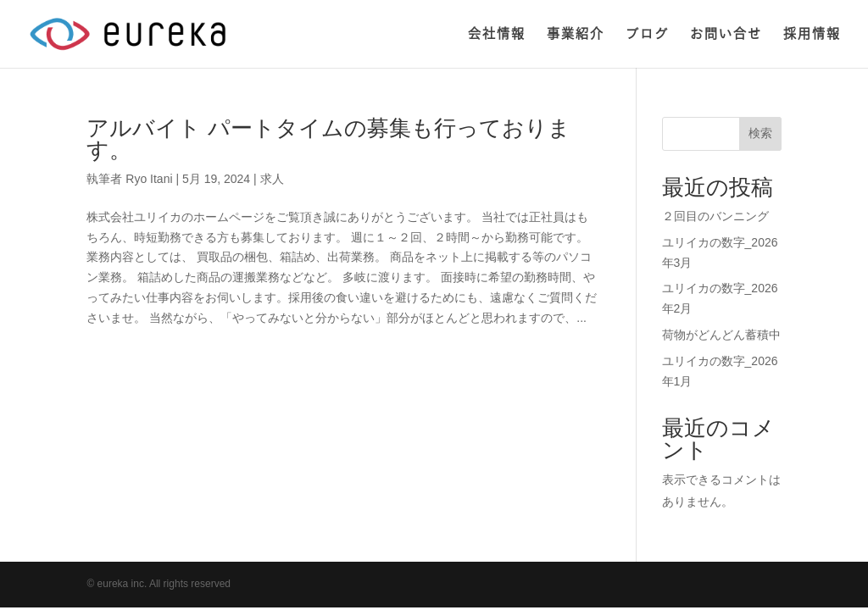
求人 (272, 179)
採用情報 (812, 34)
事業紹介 (576, 34)
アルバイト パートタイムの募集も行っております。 (328, 139)
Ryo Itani (149, 179)
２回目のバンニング (715, 216)
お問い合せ (726, 34)
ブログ (647, 34)
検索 (760, 133)
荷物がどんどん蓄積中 (721, 335)
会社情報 (497, 34)
